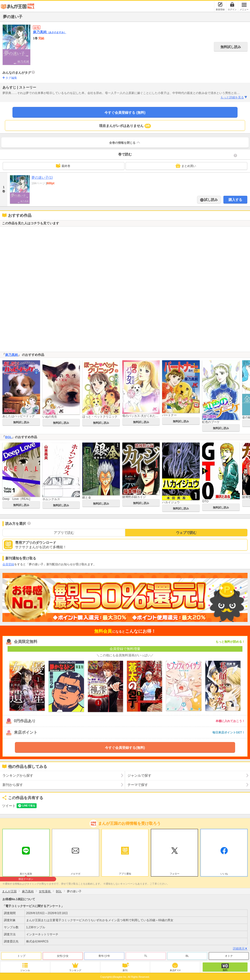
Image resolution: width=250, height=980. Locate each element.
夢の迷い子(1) (42, 177)
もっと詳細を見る (234, 97)
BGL (8, 437)
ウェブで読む (186, 533)
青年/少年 (104, 956)
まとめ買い (186, 166)
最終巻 (63, 166)
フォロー (175, 874)
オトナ (229, 956)
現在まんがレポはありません (125, 126)
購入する (235, 200)
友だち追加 (26, 874)
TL (146, 956)
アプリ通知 (125, 874)
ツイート (9, 806)
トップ (21, 956)
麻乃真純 (50, 32)
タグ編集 (11, 78)
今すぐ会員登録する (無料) (125, 113)
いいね (224, 874)
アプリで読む (64, 533)
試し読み (211, 200)
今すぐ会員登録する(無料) (125, 748)
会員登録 (8, 564)
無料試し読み (231, 47)
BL (187, 956)
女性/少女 (63, 956)
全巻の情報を (125, 143)
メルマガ (75, 874)
